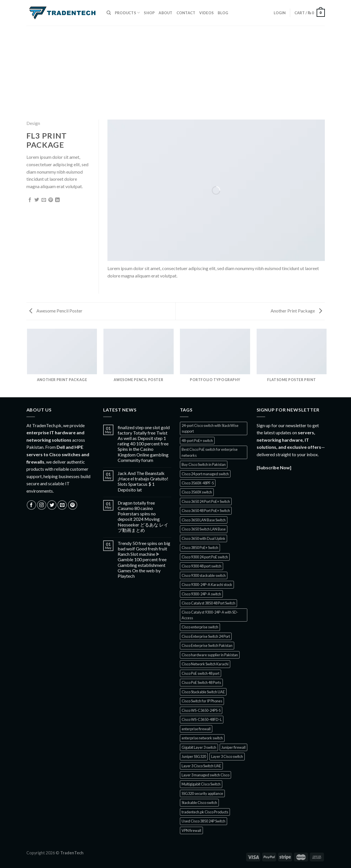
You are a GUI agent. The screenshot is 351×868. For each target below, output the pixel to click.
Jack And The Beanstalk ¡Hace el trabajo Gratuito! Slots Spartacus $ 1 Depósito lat (143, 481)
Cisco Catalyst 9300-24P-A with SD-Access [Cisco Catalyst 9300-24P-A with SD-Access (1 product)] (210, 615)
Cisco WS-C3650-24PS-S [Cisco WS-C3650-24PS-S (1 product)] (201, 710)
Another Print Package (296, 311)
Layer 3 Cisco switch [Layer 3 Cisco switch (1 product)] (227, 756)
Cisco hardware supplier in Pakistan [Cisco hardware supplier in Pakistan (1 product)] (210, 655)
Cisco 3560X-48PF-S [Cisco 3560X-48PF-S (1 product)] (198, 483)
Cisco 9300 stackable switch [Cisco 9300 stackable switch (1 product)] (204, 575)
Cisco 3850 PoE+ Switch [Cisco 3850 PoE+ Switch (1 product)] (200, 548)
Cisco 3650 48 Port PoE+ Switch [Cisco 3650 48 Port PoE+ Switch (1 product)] (206, 511)
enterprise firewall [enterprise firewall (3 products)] (196, 729)
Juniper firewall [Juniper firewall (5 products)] (233, 747)
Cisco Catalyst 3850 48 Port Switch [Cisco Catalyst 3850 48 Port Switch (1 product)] (208, 603)
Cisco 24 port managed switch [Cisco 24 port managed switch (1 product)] (205, 474)
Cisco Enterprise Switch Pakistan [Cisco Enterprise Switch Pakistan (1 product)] (207, 645)
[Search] (109, 13)
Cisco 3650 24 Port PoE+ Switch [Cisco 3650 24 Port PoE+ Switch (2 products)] (206, 501)
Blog (223, 13)
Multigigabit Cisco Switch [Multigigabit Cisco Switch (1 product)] (201, 784)
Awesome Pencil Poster (56, 311)
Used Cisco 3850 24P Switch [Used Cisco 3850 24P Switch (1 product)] (203, 821)
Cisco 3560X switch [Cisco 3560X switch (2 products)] (197, 492)
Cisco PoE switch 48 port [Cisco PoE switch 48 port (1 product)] (201, 673)
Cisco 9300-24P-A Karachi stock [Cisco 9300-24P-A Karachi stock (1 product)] (207, 585)
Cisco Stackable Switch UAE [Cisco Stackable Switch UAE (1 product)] (203, 692)
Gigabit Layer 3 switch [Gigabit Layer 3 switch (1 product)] (199, 747)
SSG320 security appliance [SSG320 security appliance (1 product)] (202, 793)
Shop (149, 13)
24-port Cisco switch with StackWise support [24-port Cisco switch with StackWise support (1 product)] (210, 428)
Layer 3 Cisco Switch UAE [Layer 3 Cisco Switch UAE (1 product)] (201, 766)
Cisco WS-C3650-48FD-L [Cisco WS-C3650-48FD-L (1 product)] (202, 719)
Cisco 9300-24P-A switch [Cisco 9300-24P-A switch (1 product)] (201, 594)
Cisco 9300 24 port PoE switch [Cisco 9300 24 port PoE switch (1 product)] (205, 557)
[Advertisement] (176, 68)
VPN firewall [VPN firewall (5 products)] (191, 830)
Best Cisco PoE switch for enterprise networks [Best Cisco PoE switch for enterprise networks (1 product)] (210, 452)
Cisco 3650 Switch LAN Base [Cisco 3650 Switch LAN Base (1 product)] (204, 529)
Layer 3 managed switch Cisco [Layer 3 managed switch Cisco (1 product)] (205, 775)
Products (127, 13)
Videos (206, 13)
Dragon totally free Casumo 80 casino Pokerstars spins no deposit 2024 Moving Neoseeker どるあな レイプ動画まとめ (143, 516)
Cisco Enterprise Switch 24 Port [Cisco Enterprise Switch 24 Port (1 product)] (206, 636)
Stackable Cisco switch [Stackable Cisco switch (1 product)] (199, 803)
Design (33, 123)
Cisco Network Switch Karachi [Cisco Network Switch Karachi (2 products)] (205, 664)
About (165, 13)
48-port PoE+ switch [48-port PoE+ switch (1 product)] (197, 441)
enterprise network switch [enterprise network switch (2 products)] (202, 738)
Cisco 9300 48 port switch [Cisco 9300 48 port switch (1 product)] (202, 566)
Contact (186, 13)
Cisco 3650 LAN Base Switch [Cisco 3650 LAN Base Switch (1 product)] (204, 520)
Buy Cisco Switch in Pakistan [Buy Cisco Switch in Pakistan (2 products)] (204, 464)
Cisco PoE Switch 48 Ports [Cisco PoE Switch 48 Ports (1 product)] (201, 682)
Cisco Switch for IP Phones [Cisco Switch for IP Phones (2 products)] (202, 701)
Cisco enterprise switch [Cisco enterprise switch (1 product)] (200, 627)
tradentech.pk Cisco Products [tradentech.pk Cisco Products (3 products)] (205, 812)
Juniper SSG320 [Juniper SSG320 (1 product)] (194, 756)
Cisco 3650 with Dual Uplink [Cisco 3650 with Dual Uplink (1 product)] (203, 538)
